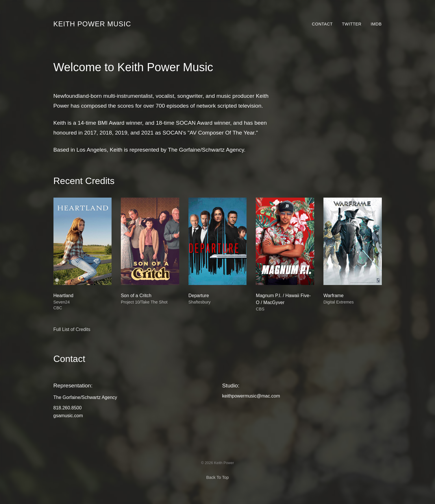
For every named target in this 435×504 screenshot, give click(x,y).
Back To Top (218, 477)
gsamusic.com (68, 416)
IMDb (376, 24)
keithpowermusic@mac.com (251, 396)
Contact (322, 24)
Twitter (352, 24)
